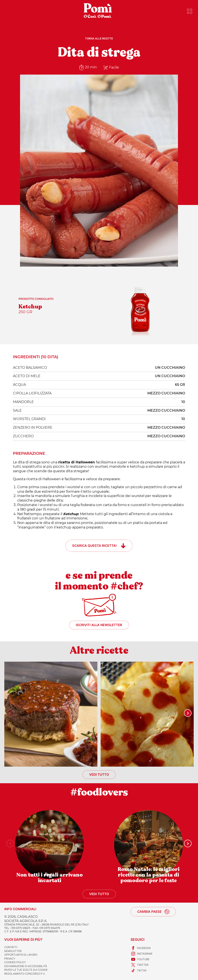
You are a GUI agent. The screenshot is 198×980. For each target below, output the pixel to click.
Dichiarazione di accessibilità (26, 966)
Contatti (11, 947)
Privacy (10, 959)
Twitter (140, 965)
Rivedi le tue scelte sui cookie (26, 970)
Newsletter (13, 951)
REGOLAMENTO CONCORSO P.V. (25, 974)
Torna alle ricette (99, 38)
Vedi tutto (99, 774)
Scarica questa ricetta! (94, 546)
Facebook (141, 948)
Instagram (141, 954)
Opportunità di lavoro (21, 955)
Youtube (140, 959)
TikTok (139, 971)
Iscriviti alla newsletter (99, 625)
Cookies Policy (15, 962)
